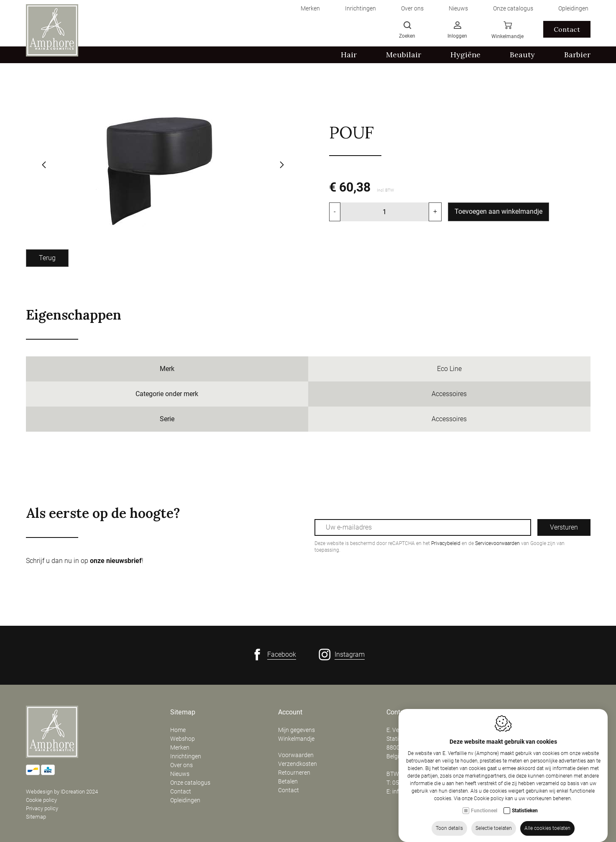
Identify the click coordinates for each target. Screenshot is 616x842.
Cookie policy (41, 800)
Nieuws (180, 774)
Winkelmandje (296, 739)
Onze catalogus (190, 783)
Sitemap (36, 817)
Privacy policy (42, 808)
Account (290, 712)
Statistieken (525, 823)
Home (178, 730)
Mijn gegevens (296, 730)
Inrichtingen (186, 756)
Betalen (288, 781)
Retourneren (294, 773)
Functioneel (484, 823)
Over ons (181, 765)
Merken (180, 747)
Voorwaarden (296, 755)
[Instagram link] (342, 655)
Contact (181, 791)
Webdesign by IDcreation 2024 (62, 792)
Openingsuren (516, 712)
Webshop (183, 739)
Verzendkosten (298, 764)
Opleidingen (185, 800)
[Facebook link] (274, 655)
